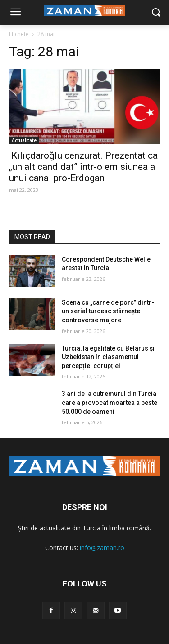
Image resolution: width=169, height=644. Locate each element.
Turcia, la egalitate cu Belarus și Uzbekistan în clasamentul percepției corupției (108, 357)
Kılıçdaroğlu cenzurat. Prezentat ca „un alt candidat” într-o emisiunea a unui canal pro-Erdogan (84, 167)
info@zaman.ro (102, 548)
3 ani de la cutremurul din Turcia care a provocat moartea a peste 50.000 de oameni (110, 402)
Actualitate (24, 140)
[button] (156, 13)
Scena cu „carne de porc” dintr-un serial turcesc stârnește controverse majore (108, 311)
